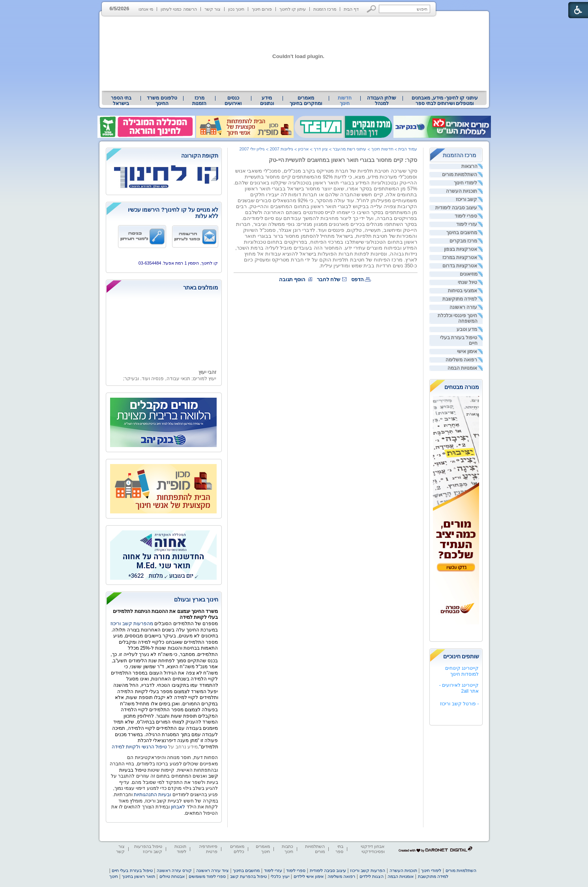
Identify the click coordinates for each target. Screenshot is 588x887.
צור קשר (213, 9)
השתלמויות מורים (460, 175)
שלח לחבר (329, 279)
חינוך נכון (236, 9)
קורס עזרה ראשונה (174, 870)
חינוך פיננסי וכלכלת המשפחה (458, 318)
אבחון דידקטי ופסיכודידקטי (373, 849)
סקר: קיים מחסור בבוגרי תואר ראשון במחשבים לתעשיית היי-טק (343, 160)
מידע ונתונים (267, 101)
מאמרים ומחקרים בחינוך (306, 101)
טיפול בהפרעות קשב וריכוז (148, 849)
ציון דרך (321, 149)
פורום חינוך (262, 9)
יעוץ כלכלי (280, 876)
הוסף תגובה (292, 279)
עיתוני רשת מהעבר (349, 149)
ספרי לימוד (466, 216)
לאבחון (178, 807)
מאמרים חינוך (263, 849)
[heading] (164, 156)
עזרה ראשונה (463, 307)
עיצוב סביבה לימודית (456, 208)
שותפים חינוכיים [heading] (461, 656)
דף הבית (351, 9)
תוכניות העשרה (462, 191)
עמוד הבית (408, 149)
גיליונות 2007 (281, 149)
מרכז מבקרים (463, 241)
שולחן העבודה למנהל (382, 101)
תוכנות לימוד (180, 849)
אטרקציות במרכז (460, 257)
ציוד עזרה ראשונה (213, 870)
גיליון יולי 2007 (252, 149)
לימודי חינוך (465, 183)
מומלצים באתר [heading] (201, 288)
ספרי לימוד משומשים (207, 876)
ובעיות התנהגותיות (152, 795)
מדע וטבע (467, 329)
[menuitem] (445, 101)
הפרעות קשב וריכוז (368, 870)
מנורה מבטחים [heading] (462, 387)
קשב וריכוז (466, 199)
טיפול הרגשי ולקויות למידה (139, 747)
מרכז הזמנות (325, 9)
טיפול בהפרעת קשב (248, 876)
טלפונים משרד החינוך (162, 101)
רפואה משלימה (461, 360)
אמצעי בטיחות (463, 291)
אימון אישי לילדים (309, 876)
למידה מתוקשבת (460, 299)
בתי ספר (339, 849)
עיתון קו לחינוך (293, 9)
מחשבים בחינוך (462, 233)
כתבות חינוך (287, 849)
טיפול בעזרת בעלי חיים (459, 340)
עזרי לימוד (467, 224)
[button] (372, 9)
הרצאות (469, 166)
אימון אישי (467, 351)
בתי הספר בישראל (121, 101)
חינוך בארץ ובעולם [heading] (196, 599)
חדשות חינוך (345, 101)
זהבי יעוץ (207, 375)
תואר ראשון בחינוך (139, 876)
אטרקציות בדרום (460, 266)
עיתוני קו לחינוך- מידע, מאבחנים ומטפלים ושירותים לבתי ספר (445, 101)
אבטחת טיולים (172, 876)
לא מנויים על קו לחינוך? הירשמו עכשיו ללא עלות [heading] (173, 213)
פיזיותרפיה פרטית (208, 849)
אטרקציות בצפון (461, 249)
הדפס (358, 279)
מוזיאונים (469, 274)
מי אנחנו (146, 9)
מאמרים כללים (237, 849)
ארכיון (303, 149)
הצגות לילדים (372, 876)
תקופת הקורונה (200, 156)
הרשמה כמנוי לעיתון (179, 9)
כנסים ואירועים (233, 101)
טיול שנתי (467, 282)
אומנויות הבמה (462, 368)
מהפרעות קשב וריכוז (132, 624)
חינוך (114, 876)
